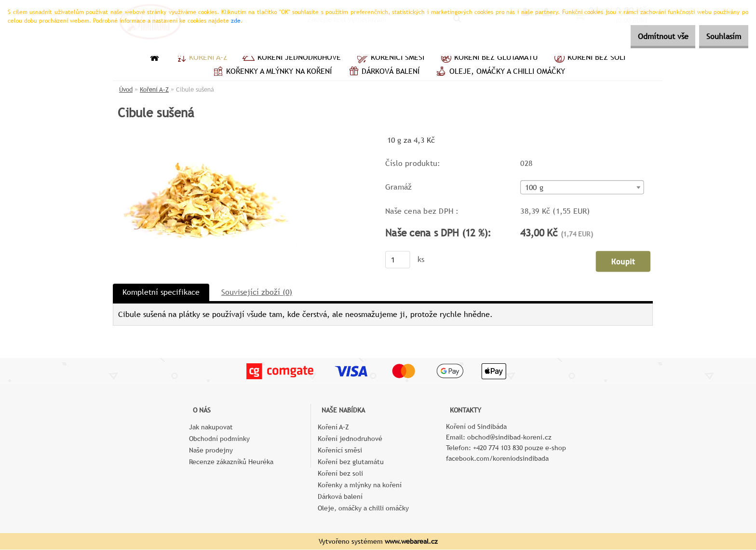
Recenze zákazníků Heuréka (231, 462)
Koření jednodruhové (291, 58)
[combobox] (582, 188)
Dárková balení (383, 72)
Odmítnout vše (648, 36)
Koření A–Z (201, 58)
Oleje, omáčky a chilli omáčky (499, 72)
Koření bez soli (589, 58)
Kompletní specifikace (161, 293)
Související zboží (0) (257, 293)
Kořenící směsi (390, 58)
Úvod (126, 89)
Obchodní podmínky (219, 439)
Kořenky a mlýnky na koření (271, 72)
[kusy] (398, 260)
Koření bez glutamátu (488, 58)
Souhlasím (719, 36)
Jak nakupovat (211, 427)
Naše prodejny (211, 451)
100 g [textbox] (534, 188)
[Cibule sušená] (205, 137)
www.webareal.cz (411, 542)
